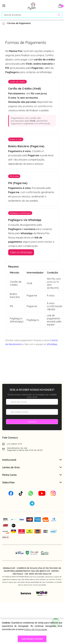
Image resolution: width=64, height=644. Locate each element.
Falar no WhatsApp (21, 252)
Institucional (32, 460)
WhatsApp (52, 344)
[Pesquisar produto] (59, 15)
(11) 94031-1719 (14, 444)
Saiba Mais (32, 482)
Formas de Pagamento (19, 23)
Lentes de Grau (32, 467)
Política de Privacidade (35, 629)
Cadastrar (32, 422)
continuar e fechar (32, 639)
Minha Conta (32, 475)
